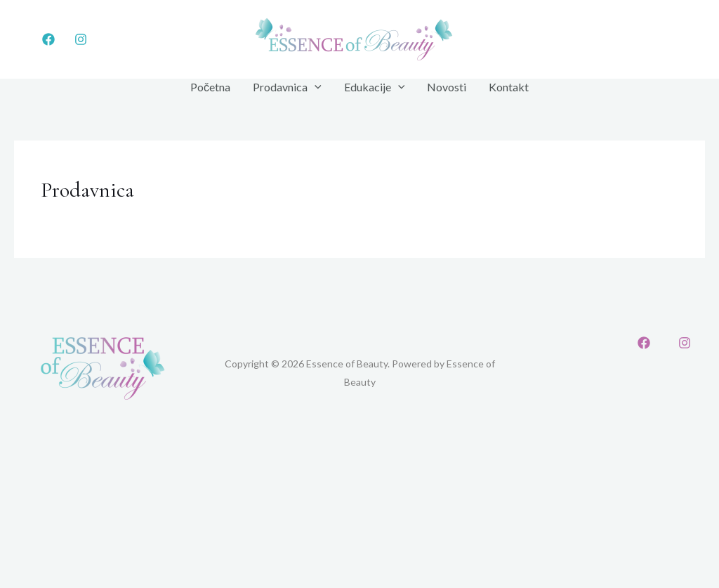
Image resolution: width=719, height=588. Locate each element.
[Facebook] (48, 39)
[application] (315, 87)
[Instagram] (81, 39)
